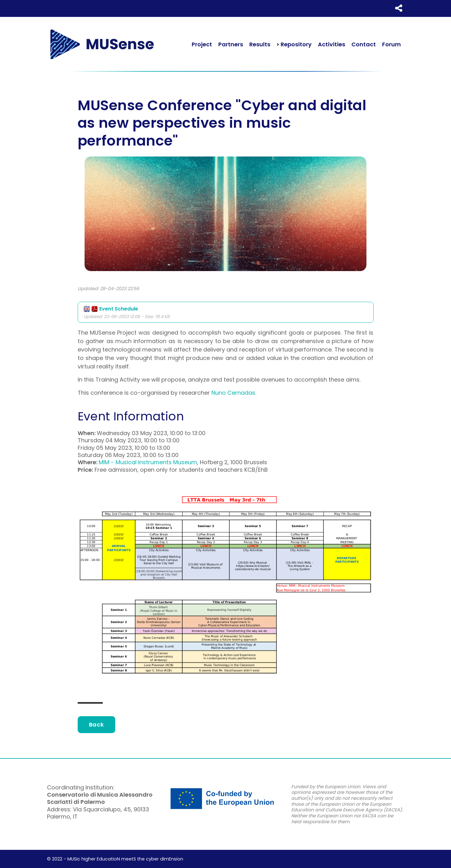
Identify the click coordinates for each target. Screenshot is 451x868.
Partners (231, 44)
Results (260, 44)
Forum (391, 44)
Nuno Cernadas (233, 393)
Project (202, 44)
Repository (295, 44)
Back (97, 724)
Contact (364, 44)
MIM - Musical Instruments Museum (148, 462)
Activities (332, 44)
